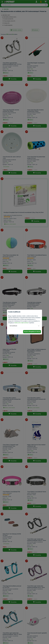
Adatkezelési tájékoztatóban (21, 323)
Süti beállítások (13, 326)
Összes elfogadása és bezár (32, 332)
